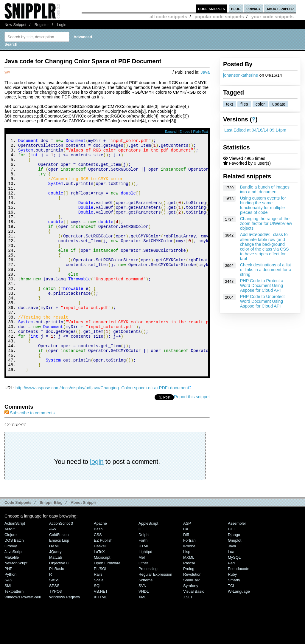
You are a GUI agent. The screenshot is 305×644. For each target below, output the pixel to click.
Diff (186, 579)
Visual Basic (194, 635)
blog (236, 9)
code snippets (212, 9)
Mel (142, 601)
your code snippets (272, 17)
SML (8, 630)
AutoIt (10, 573)
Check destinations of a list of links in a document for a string (266, 270)
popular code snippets (219, 17)
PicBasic (57, 613)
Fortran (189, 584)
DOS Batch (14, 584)
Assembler (237, 567)
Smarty (234, 624)
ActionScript (15, 567)
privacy (253, 9)
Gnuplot (235, 584)
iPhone (189, 590)
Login (62, 25)
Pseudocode (239, 613)
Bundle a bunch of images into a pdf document (265, 189)
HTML (144, 590)
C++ (231, 573)
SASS (54, 624)
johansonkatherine (241, 75)
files (244, 104)
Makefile (12, 601)
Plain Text (200, 132)
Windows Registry (65, 641)
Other (143, 607)
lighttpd (145, 596)
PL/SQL (101, 613)
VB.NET (101, 635)
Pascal (189, 607)
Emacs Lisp (59, 584)
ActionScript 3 (61, 567)
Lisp (187, 596)
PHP (8, 613)
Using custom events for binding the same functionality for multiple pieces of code (263, 205)
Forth (143, 584)
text (229, 104)
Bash (98, 573)
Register (42, 25)
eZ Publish (103, 584)
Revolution (192, 618)
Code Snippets (18, 546)
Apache (100, 567)
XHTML (100, 641)
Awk (53, 573)
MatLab (56, 601)
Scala (99, 624)
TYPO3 (55, 635)
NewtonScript (16, 607)
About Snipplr (83, 546)
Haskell (100, 590)
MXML (189, 601)
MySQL (234, 601)
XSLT (188, 641)
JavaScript (13, 596)
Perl (231, 607)
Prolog (189, 613)
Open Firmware (107, 607)
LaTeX (99, 596)
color (260, 104)
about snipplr (280, 9)
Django (234, 579)
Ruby (232, 618)
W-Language (239, 635)
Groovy (11, 590)
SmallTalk (191, 624)
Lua (231, 596)
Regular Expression (155, 618)
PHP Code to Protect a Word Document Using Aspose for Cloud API (262, 285)
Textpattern (14, 635)
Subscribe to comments (29, 457)
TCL (231, 630)
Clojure (11, 579)
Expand (171, 132)
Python (10, 618)
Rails (98, 618)
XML (143, 641)
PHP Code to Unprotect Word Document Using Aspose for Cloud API (262, 301)
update (279, 104)
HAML (55, 590)
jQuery (55, 596)
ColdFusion (59, 579)
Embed (185, 132)
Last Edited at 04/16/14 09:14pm (255, 130)
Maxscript (102, 601)
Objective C (59, 607)
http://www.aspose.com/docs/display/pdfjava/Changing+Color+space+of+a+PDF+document (102, 432)
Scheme (146, 624)
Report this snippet (192, 441)
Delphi (144, 579)
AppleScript (148, 567)
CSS (98, 579)
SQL (98, 630)
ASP (187, 567)
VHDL (144, 635)
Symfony (191, 630)
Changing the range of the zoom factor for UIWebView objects (266, 223)
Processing (148, 613)
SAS (8, 624)
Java (205, 72)
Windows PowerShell (23, 641)
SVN (143, 630)
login (97, 505)
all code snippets (168, 17)
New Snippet (15, 25)
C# (186, 573)
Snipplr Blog (51, 546)
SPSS (54, 630)
